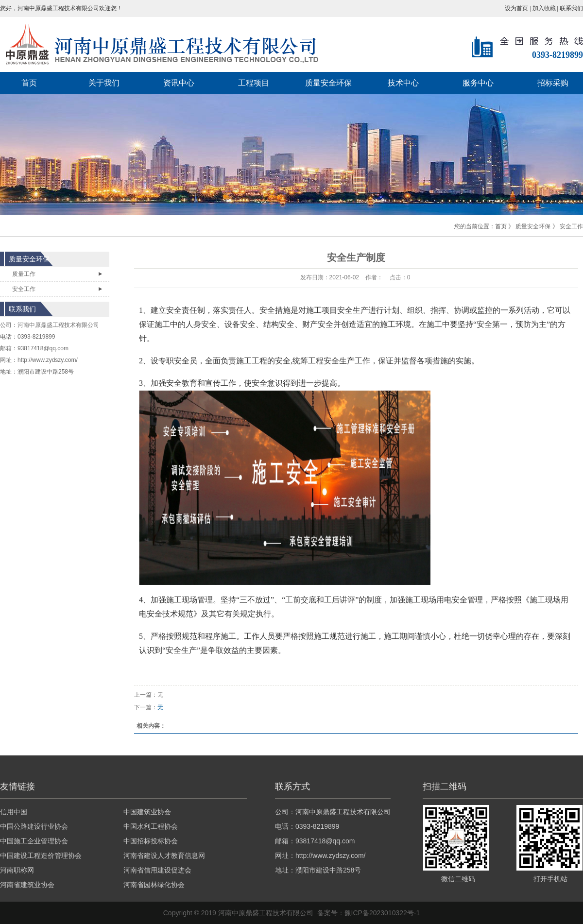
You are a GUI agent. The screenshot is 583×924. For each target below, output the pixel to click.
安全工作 (571, 226)
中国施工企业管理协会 (34, 841)
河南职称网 (17, 870)
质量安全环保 (328, 83)
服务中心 (478, 83)
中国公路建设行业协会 (34, 826)
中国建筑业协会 (147, 812)
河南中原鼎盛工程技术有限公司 (58, 325)
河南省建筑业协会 (27, 885)
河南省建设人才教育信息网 (164, 856)
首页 (29, 83)
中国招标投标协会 (151, 841)
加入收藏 (545, 8)
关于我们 (104, 83)
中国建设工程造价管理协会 (41, 856)
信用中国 (14, 812)
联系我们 (571, 8)
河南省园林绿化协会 (154, 885)
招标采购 (553, 83)
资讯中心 (179, 83)
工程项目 (254, 83)
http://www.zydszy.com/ (48, 360)
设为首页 (516, 8)
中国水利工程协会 (151, 826)
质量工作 (24, 274)
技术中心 (403, 83)
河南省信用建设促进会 (157, 870)
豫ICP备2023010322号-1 (382, 913)
